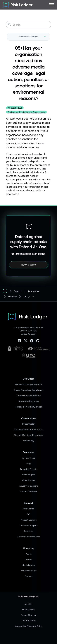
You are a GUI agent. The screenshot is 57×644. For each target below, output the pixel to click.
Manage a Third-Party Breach (28, 407)
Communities (28, 418)
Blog (28, 463)
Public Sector (29, 424)
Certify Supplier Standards (29, 395)
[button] (52, 5)
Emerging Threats (29, 469)
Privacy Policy (29, 609)
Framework (34, 291)
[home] (17, 5)
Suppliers (28, 531)
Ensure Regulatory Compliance (29, 390)
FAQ (28, 514)
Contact (29, 576)
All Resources (28, 458)
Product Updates (29, 520)
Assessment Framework (29, 537)
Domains (12, 296)
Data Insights (28, 475)
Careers (29, 559)
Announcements (29, 571)
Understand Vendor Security (28, 384)
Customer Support (28, 525)
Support (18, 291)
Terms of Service (29, 615)
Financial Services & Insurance (28, 435)
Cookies (29, 604)
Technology (28, 441)
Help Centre (28, 509)
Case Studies (28, 480)
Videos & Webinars (29, 491)
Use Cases (29, 379)
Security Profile (28, 620)
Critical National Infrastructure (29, 429)
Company (29, 548)
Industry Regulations (29, 486)
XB (25, 296)
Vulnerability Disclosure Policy (28, 626)
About (29, 554)
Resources (29, 452)
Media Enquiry (29, 565)
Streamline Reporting (29, 401)
